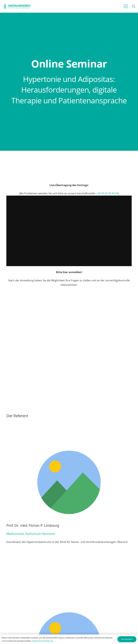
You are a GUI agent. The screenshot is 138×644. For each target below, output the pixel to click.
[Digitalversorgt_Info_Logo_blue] (16, 6)
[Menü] (126, 6)
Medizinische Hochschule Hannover (31, 534)
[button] (134, 6)
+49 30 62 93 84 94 (107, 193)
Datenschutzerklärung (43, 641)
